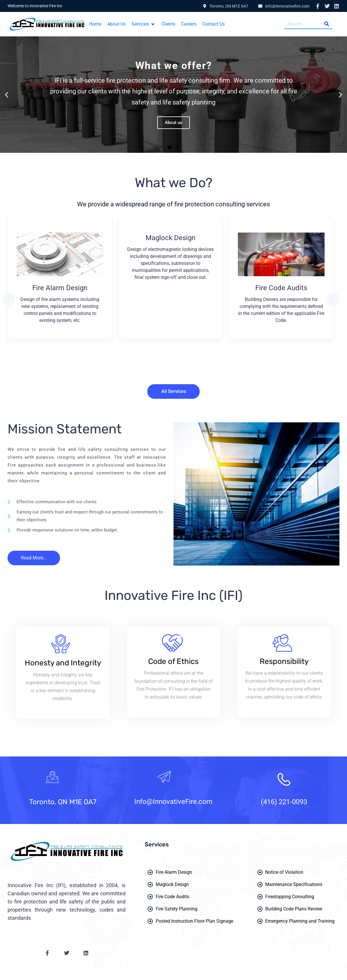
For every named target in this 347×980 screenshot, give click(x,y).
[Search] (327, 24)
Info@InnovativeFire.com (173, 802)
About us (173, 123)
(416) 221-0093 (284, 802)
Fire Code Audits (281, 288)
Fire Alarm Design (60, 288)
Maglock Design (170, 238)
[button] (144, 24)
